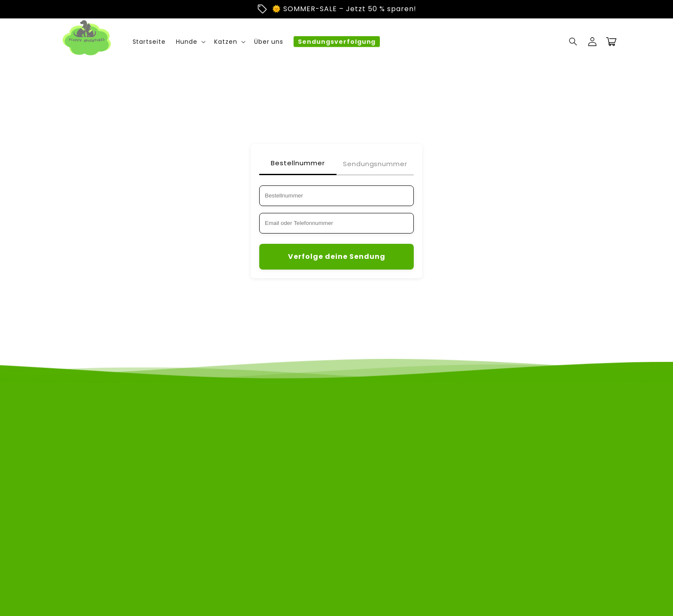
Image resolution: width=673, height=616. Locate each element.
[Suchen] (573, 42)
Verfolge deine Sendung (337, 256)
